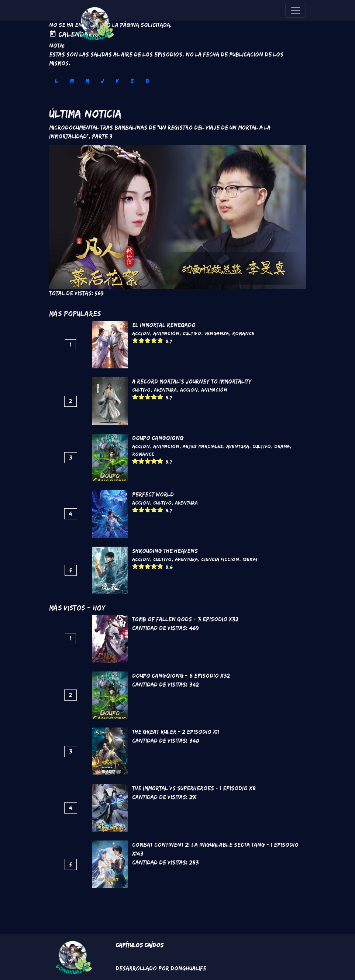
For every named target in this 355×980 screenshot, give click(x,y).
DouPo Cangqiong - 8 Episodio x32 (181, 676)
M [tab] (72, 81)
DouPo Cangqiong (158, 438)
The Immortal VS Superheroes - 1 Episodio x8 (194, 788)
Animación (166, 333)
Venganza (217, 333)
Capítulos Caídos (139, 945)
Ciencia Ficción (220, 559)
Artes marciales (203, 446)
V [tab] (117, 81)
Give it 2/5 (142, 340)
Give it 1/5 (135, 340)
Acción (141, 333)
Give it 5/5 (160, 340)
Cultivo (192, 333)
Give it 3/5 (148, 340)
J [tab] (102, 81)
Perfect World (153, 494)
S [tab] (132, 81)
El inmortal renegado (164, 325)
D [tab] (147, 81)
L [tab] (56, 81)
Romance (243, 333)
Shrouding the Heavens (165, 551)
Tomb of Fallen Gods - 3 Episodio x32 (185, 619)
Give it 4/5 (154, 340)
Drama (282, 446)
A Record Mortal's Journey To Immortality (192, 381)
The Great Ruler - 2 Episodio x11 (176, 732)
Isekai (250, 559)
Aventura (165, 390)
